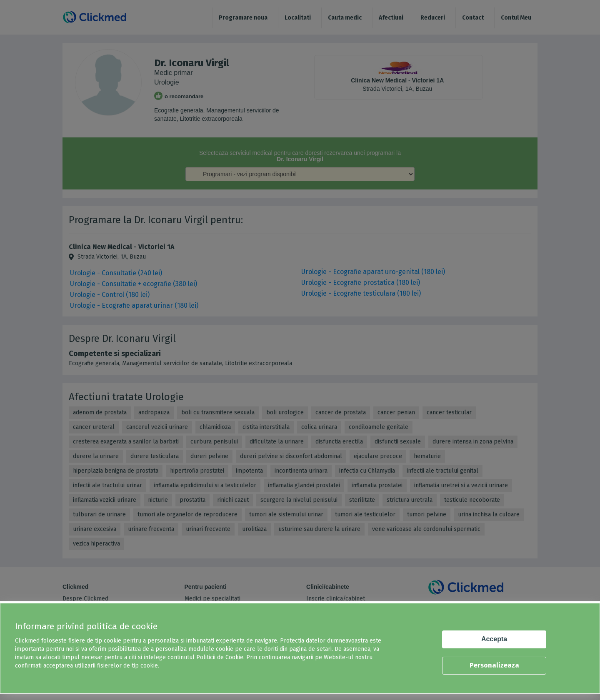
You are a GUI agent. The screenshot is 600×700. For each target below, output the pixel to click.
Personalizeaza (494, 665)
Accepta (494, 639)
